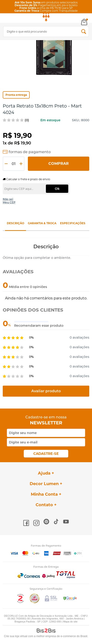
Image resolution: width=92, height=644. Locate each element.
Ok (57, 189)
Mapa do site (70, 622)
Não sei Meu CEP (9, 201)
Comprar (59, 164)
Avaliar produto (46, 391)
